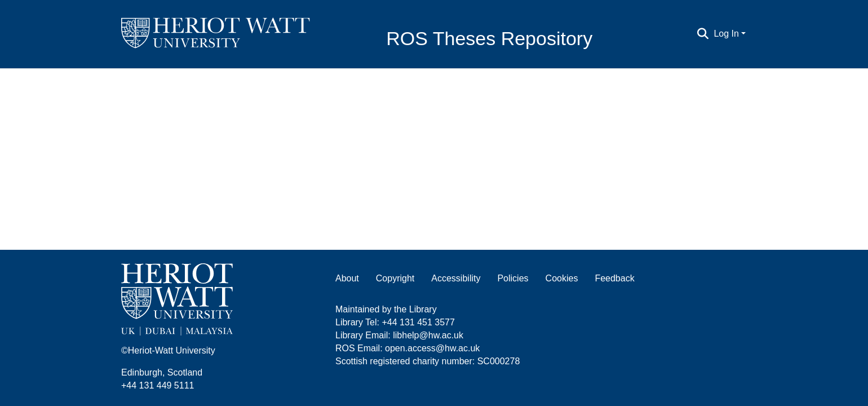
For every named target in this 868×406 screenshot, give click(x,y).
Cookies (562, 278)
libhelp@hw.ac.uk (428, 335)
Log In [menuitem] (726, 34)
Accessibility (456, 278)
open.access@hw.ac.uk (432, 348)
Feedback (614, 278)
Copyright (395, 278)
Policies (513, 278)
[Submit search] (703, 34)
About (347, 278)
